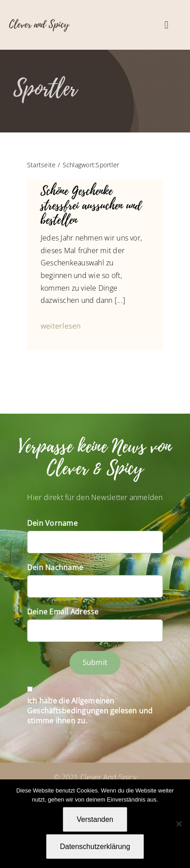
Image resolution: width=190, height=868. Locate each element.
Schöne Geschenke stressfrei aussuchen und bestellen (91, 206)
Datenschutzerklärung (95, 847)
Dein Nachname (55, 567)
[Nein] (179, 824)
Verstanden (95, 819)
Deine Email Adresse (63, 612)
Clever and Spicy (39, 24)
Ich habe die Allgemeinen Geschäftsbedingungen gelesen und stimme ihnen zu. (90, 711)
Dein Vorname (52, 523)
